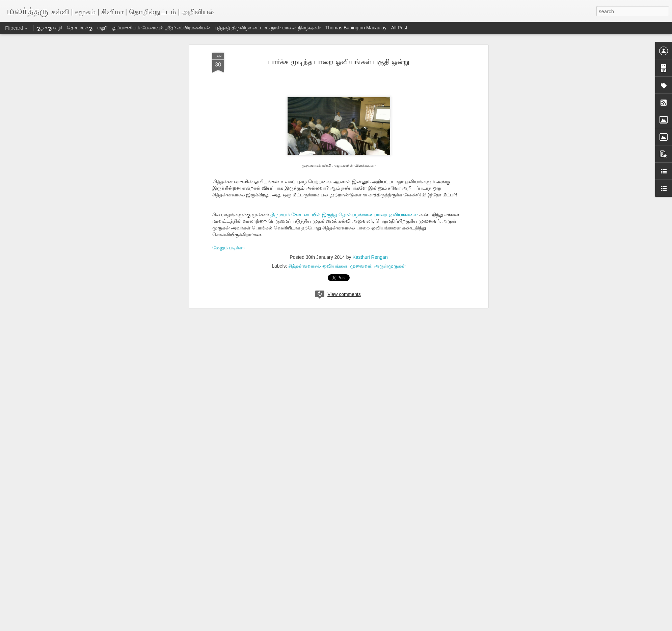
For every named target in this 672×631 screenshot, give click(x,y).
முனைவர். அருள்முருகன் (378, 266)
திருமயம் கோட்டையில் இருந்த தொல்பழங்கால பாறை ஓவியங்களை (344, 215)
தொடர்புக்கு (80, 28)
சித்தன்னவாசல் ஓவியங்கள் (318, 266)
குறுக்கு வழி (49, 28)
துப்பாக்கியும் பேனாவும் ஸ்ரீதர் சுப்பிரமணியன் (161, 28)
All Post (399, 28)
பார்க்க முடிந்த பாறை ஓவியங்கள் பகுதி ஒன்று (339, 62)
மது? (102, 28)
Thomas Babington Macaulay (356, 28)
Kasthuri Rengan (370, 257)
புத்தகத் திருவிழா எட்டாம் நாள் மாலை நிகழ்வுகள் (267, 28)
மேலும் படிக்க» (229, 248)
